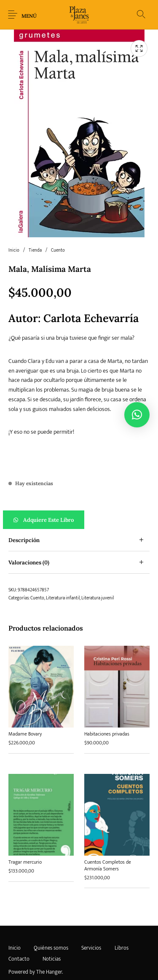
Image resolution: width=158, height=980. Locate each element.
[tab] (79, 540)
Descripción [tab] (24, 540)
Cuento (58, 250)
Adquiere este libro (48, 520)
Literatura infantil (63, 598)
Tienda (35, 250)
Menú (29, 16)
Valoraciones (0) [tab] (29, 562)
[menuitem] (14, 948)
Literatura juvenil (98, 598)
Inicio (14, 250)
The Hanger (49, 972)
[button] (79, 520)
